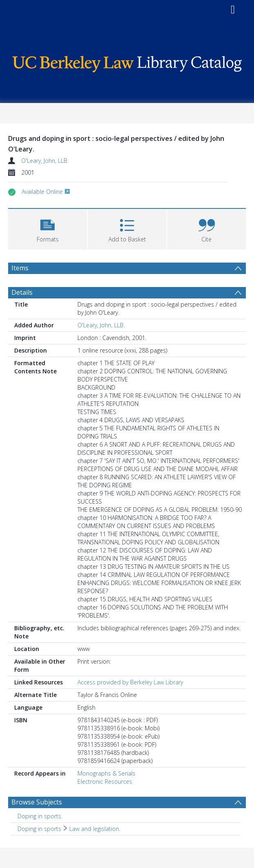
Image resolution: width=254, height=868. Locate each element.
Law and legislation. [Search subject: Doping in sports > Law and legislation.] (95, 829)
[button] (47, 228)
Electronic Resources (105, 781)
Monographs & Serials (106, 773)
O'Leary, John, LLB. (45, 161)
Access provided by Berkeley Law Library (130, 682)
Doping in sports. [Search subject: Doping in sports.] (40, 816)
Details (22, 292)
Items (20, 268)
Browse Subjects (37, 802)
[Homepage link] (127, 62)
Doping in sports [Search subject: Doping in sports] (39, 829)
